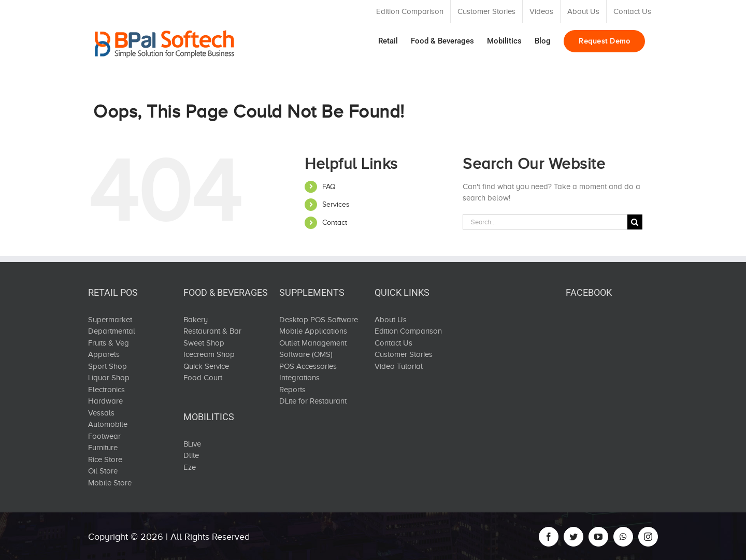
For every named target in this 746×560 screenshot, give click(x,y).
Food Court (203, 378)
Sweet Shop (204, 343)
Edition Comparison (408, 331)
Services (336, 204)
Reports (292, 390)
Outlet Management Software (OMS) (313, 349)
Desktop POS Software (319, 320)
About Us (391, 320)
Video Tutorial (399, 366)
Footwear (104, 436)
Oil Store (103, 471)
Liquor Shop (109, 378)
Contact (335, 222)
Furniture (103, 448)
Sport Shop (107, 366)
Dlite (191, 455)
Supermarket (110, 320)
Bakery (196, 320)
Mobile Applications (313, 331)
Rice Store (105, 460)
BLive (192, 444)
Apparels (104, 354)
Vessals (101, 413)
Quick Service (206, 366)
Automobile (108, 424)
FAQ (329, 187)
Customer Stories (404, 354)
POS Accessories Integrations (308, 372)
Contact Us (393, 343)
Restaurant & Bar (212, 331)
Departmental (112, 331)
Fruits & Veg (109, 343)
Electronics (106, 390)
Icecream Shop (209, 354)
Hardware (105, 401)
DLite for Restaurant (313, 401)
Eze (190, 467)
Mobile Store (110, 483)
